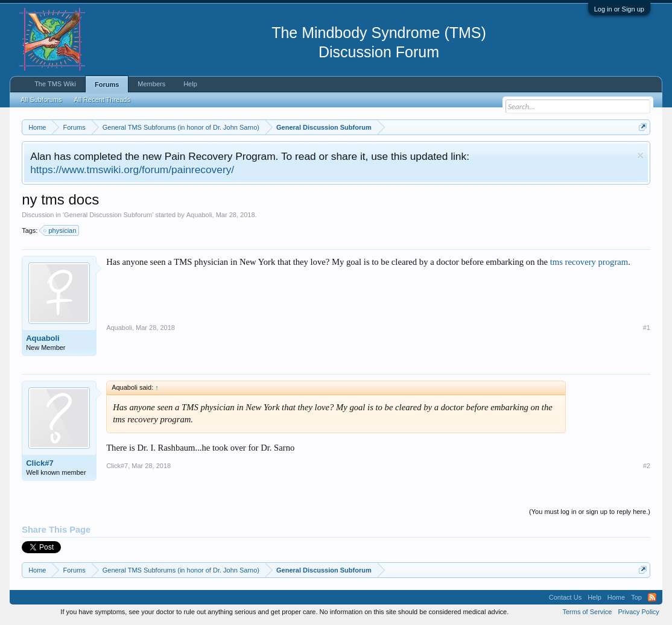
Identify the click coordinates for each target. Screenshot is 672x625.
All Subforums (41, 100)
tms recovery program (589, 262)
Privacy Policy (638, 612)
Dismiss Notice (640, 155)
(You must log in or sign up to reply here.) (590, 512)
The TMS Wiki (55, 84)
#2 (647, 466)
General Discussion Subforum (108, 215)
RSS (652, 597)
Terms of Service (587, 612)
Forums (107, 84)
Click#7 (40, 463)
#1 (647, 328)
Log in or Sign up (619, 9)
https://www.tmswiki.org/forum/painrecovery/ (132, 170)
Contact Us (565, 597)
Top (636, 597)
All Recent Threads (102, 100)
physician (60, 230)
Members (151, 84)
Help (190, 84)
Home (616, 597)
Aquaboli (199, 215)
